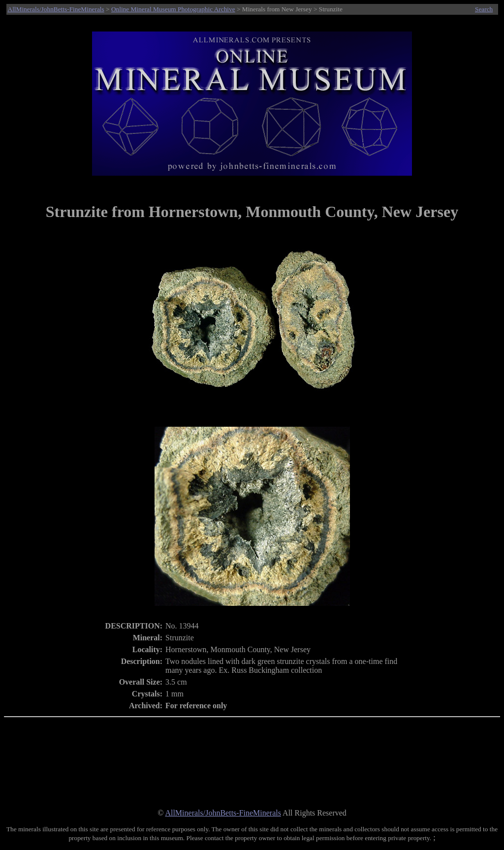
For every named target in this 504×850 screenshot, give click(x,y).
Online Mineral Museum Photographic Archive (173, 9)
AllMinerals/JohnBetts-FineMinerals (56, 9)
